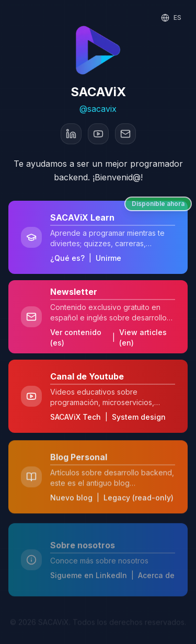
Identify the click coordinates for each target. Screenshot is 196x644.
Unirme (108, 258)
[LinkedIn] (71, 134)
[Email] (125, 134)
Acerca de (156, 571)
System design (139, 418)
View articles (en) (143, 337)
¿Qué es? (67, 258)
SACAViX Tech (76, 418)
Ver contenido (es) (76, 337)
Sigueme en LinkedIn (89, 571)
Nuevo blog (71, 502)
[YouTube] (98, 134)
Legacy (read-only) (139, 502)
